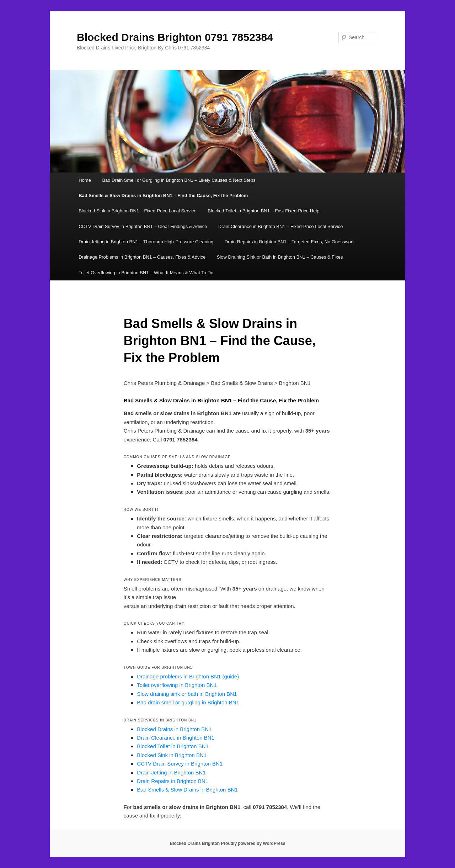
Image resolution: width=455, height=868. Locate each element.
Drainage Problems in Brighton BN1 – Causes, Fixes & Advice (142, 257)
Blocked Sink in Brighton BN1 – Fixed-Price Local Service (138, 211)
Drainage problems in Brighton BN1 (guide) (188, 676)
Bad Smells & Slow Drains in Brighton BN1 (187, 790)
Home (85, 180)
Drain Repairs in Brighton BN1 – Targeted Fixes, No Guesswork (290, 242)
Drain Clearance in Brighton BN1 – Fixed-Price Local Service (280, 226)
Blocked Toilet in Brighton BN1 (173, 746)
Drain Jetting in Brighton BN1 (171, 772)
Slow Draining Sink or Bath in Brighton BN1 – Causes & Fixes (280, 257)
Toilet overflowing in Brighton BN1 (177, 685)
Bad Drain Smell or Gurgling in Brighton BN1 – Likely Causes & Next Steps (179, 180)
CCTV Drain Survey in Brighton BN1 (180, 764)
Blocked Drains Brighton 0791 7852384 (175, 37)
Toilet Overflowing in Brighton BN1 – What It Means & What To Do (146, 273)
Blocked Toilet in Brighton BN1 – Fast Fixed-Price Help (263, 211)
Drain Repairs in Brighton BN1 (173, 781)
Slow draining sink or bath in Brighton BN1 (187, 694)
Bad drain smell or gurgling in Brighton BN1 (188, 702)
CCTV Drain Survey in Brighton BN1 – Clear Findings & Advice (143, 226)
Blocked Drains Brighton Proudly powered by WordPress (227, 843)
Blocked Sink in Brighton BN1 (172, 755)
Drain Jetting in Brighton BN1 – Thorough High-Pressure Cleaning (146, 242)
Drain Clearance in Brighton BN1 (176, 738)
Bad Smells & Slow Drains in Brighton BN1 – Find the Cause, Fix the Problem (163, 195)
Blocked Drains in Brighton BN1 (174, 729)
